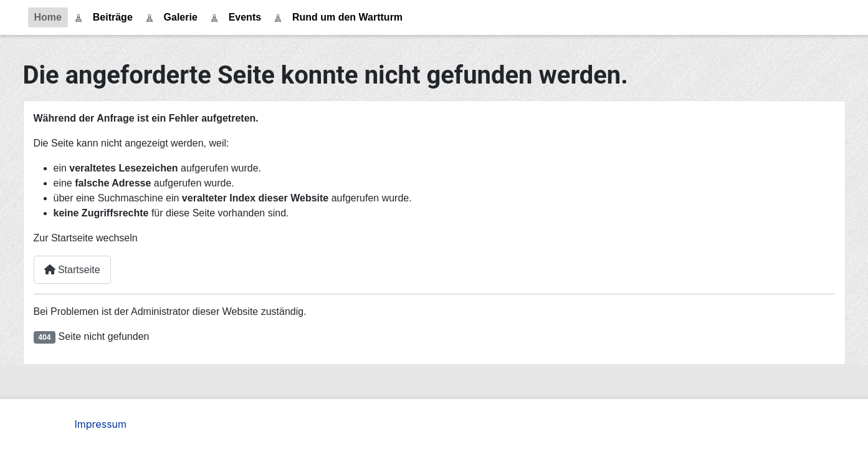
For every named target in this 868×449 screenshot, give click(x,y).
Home (48, 17)
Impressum (101, 424)
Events (245, 17)
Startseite (72, 270)
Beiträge (113, 17)
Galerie (181, 17)
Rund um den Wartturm (347, 17)
